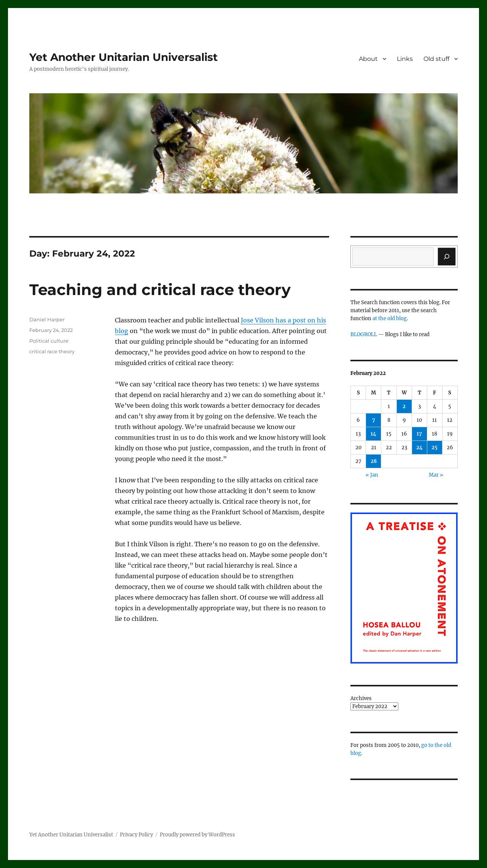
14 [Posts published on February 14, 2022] (373, 434)
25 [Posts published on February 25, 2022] (434, 448)
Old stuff (436, 59)
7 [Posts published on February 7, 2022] (374, 420)
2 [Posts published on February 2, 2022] (404, 406)
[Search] (447, 257)
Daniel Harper (47, 319)
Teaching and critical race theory (160, 290)
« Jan (372, 475)
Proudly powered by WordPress (197, 835)
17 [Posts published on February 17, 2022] (419, 434)
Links (405, 59)
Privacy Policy (136, 835)
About (368, 59)
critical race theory (52, 351)
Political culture (49, 341)
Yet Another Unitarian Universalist (123, 57)
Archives (361, 698)
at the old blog (390, 318)
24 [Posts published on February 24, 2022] (419, 448)
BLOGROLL (364, 334)
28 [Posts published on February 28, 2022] (374, 461)
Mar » (436, 475)
